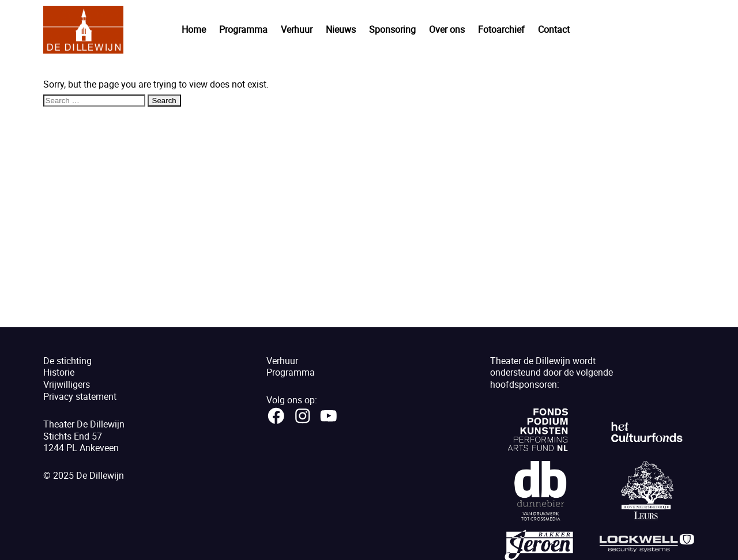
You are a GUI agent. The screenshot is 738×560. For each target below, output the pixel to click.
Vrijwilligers (67, 384)
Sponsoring (392, 29)
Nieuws (341, 29)
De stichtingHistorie (67, 367)
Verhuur (297, 29)
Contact (554, 29)
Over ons (447, 29)
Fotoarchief (501, 29)
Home (194, 29)
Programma (243, 29)
